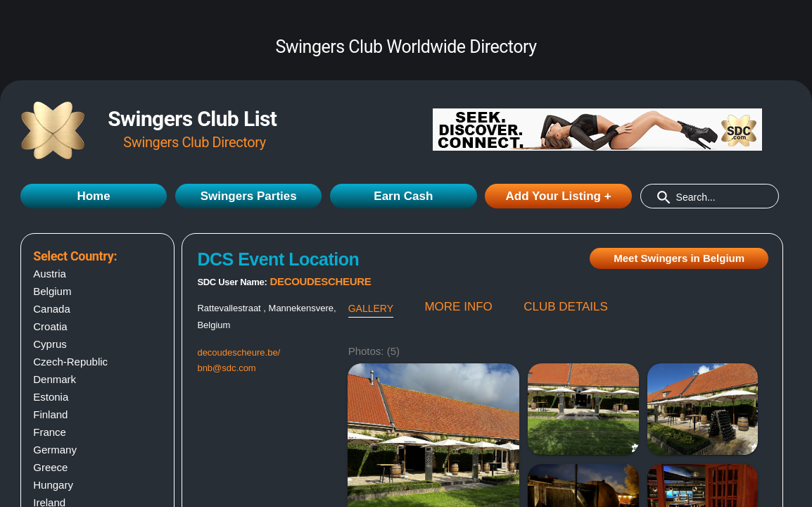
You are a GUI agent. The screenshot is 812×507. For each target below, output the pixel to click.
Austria (50, 274)
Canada (52, 309)
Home (93, 196)
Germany (55, 450)
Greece (50, 467)
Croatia (50, 326)
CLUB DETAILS (566, 307)
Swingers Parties (249, 196)
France (50, 432)
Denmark (55, 379)
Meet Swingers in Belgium (679, 258)
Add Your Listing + (559, 196)
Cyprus (50, 344)
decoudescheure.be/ (239, 352)
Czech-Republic (70, 362)
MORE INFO (458, 307)
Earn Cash (403, 196)
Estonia (51, 397)
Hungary (53, 485)
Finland (50, 414)
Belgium (52, 291)
